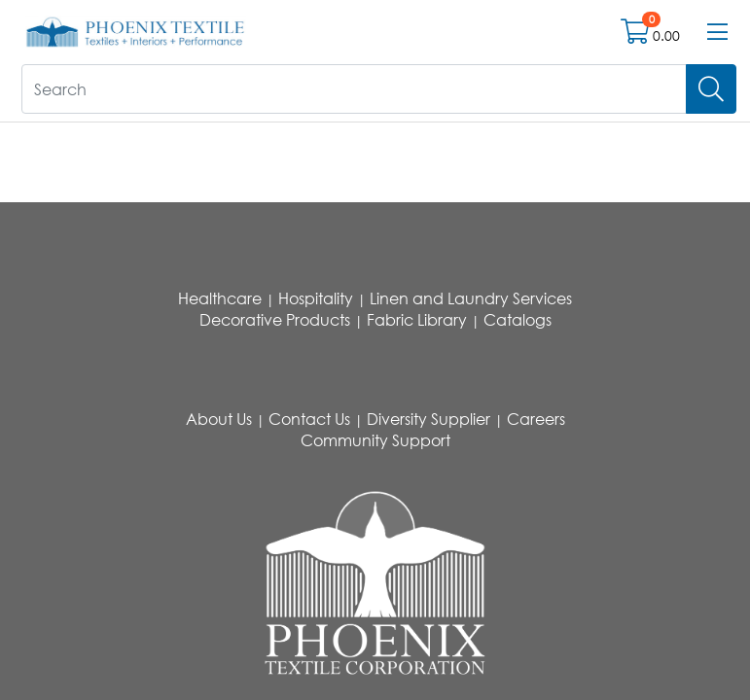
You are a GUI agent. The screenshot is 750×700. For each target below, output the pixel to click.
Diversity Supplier (429, 419)
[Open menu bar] (717, 32)
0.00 (666, 35)
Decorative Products (275, 320)
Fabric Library (417, 320)
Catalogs (518, 320)
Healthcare (220, 298)
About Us (219, 419)
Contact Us (309, 419)
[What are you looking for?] (354, 89)
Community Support (375, 440)
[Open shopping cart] (637, 35)
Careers (536, 419)
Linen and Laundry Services (471, 298)
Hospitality (316, 298)
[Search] (711, 89)
